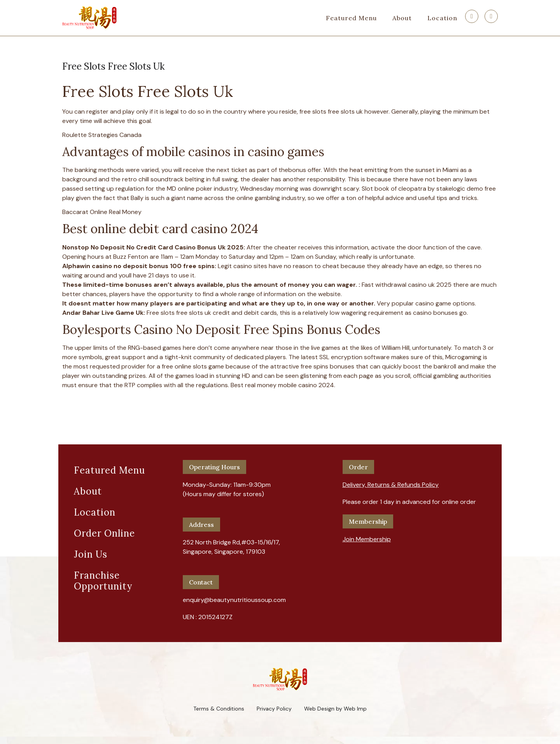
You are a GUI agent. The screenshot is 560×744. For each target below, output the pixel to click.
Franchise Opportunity (103, 581)
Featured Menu (351, 18)
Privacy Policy (274, 709)
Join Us (91, 554)
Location (442, 18)
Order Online (104, 533)
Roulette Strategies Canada (102, 135)
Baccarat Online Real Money (102, 212)
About (402, 18)
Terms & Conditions (219, 709)
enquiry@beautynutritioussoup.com (234, 600)
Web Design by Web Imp (335, 709)
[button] (391, 482)
